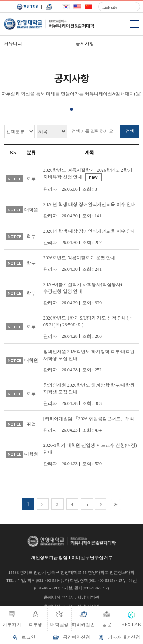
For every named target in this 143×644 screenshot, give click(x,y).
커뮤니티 (13, 43)
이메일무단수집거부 (92, 557)
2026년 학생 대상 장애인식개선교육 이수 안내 (90, 204)
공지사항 (85, 43)
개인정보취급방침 (49, 557)
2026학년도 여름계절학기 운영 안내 (79, 258)
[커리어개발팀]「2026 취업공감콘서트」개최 (89, 419)
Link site (110, 7)
